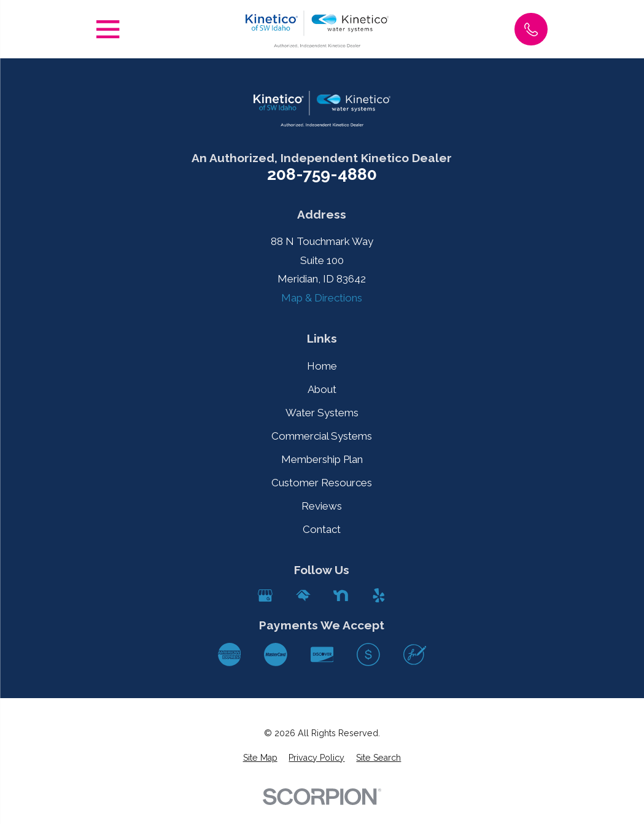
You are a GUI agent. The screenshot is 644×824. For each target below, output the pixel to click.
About (322, 389)
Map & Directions (322, 298)
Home (322, 366)
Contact (322, 529)
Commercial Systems (322, 436)
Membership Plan (322, 459)
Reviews (322, 506)
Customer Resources (322, 483)
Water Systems (322, 413)
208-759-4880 (322, 175)
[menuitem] (260, 758)
